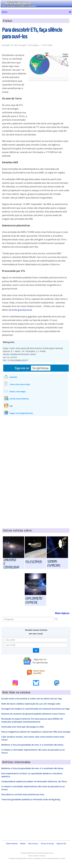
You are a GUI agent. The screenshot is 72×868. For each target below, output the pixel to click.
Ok (36, 650)
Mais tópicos (62, 613)
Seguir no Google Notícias (21, 413)
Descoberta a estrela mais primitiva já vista (23, 794)
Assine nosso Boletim (19, 399)
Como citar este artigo (20, 384)
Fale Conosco (33, 844)
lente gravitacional (22, 310)
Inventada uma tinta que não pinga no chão (23, 727)
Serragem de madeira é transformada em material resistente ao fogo (35, 709)
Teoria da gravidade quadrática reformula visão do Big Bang (31, 799)
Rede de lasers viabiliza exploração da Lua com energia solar (31, 704)
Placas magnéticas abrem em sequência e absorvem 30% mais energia (36, 732)
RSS (11, 406)
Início (4, 12)
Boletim (23, 844)
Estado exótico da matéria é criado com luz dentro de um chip (32, 699)
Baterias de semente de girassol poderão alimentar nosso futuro (33, 714)
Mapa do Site (61, 844)
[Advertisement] (49, 102)
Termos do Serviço (47, 844)
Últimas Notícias (12, 844)
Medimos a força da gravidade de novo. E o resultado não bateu (32, 745)
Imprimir (13, 377)
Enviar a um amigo (18, 391)
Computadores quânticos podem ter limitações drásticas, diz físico (34, 781)
